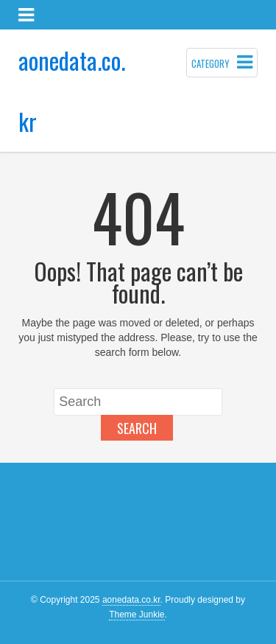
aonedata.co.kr (131, 600)
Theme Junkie (137, 615)
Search (137, 428)
